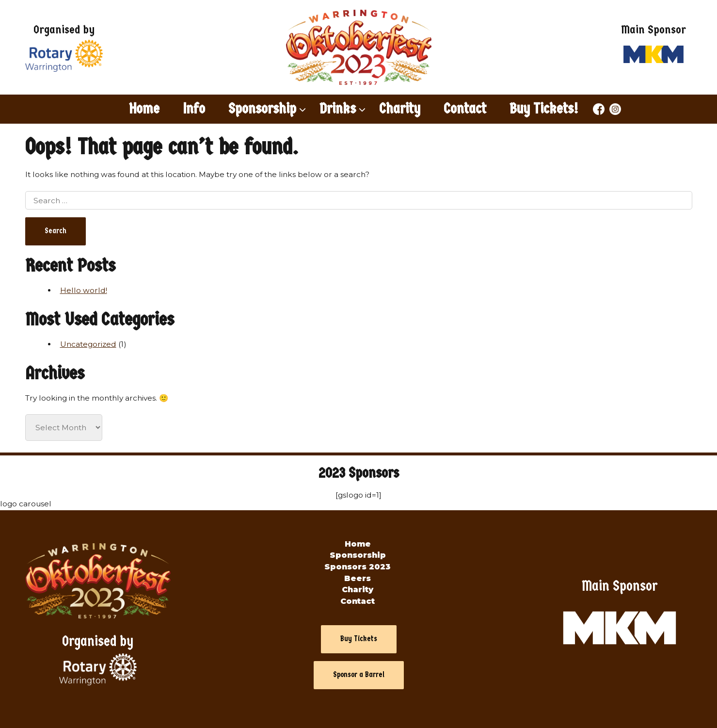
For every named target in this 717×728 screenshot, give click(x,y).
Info (194, 109)
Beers (358, 578)
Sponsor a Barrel (359, 675)
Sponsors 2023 (358, 567)
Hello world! (84, 290)
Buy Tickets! (544, 109)
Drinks (338, 109)
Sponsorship (262, 109)
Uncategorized (88, 344)
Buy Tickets (359, 639)
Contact (465, 109)
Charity (400, 109)
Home (144, 109)
